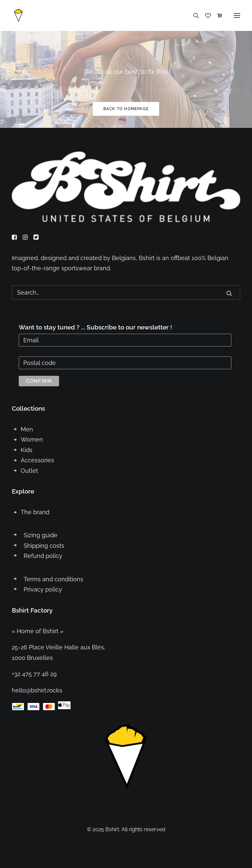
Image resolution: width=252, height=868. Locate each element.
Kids (27, 450)
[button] (237, 15)
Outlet (29, 471)
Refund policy (43, 556)
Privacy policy (43, 589)
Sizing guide (41, 535)
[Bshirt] (18, 15)
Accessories (37, 460)
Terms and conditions (53, 579)
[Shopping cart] (217, 15)
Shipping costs (44, 546)
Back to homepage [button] (126, 109)
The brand (35, 512)
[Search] (193, 15)
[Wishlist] (205, 15)
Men (27, 429)
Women (32, 439)
